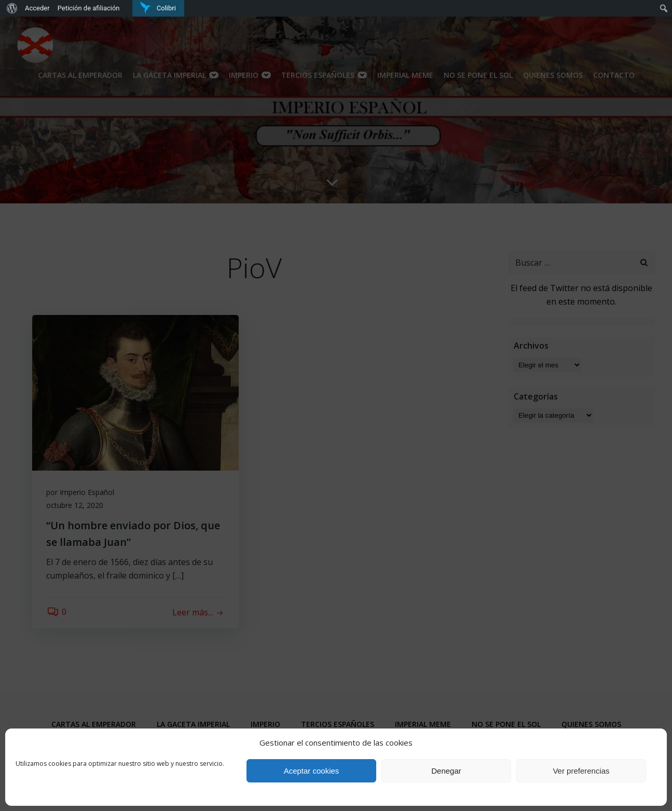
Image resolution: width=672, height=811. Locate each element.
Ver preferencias (581, 771)
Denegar (446, 771)
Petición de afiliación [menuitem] (89, 8)
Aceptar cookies (312, 771)
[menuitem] (11, 8)
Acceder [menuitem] (37, 8)
